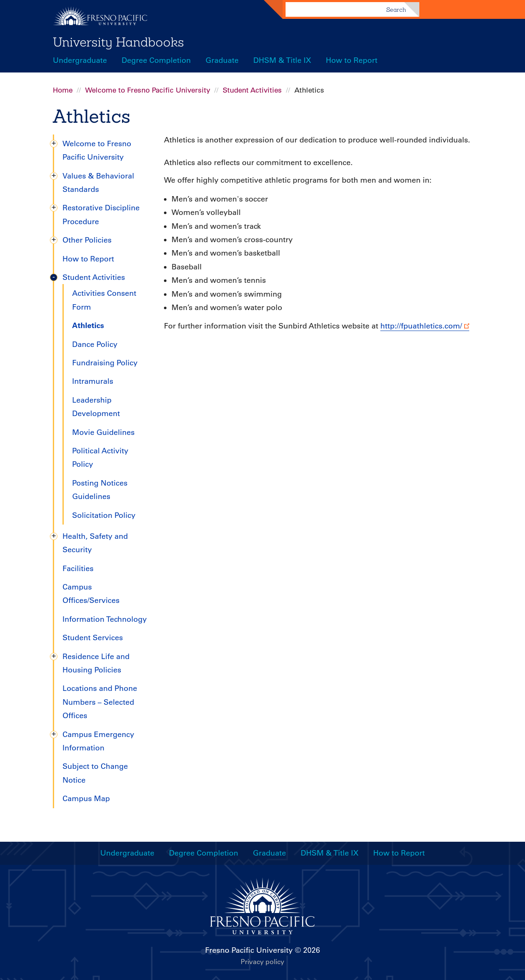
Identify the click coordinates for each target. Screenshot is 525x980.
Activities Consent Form (104, 300)
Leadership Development (96, 407)
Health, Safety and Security (95, 543)
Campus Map (86, 799)
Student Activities (252, 90)
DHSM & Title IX (282, 60)
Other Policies (87, 240)
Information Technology (105, 619)
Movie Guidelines (103, 432)
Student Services (93, 638)
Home (63, 90)
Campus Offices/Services (91, 594)
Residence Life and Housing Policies (96, 663)
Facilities (78, 569)
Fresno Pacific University (249, 950)
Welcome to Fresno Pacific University (148, 90)
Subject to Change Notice (95, 773)
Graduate (222, 60)
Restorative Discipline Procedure (101, 215)
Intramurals (93, 381)
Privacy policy (262, 962)
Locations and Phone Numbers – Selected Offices (100, 702)
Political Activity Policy (100, 458)
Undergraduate (80, 60)
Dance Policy (95, 344)
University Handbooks (118, 42)
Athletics (88, 325)
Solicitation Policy (104, 515)
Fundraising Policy (105, 363)
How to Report (352, 60)
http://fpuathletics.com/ (421, 326)
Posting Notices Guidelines (100, 490)
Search (396, 10)
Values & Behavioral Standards (98, 183)
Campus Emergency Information (98, 741)
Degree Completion (156, 60)
